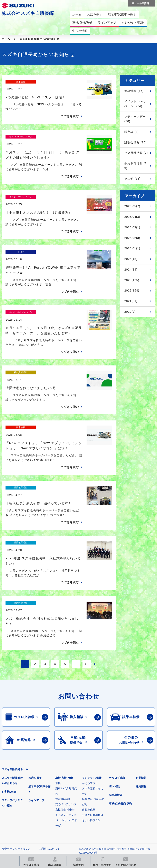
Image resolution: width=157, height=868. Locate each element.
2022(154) (132, 290)
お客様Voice (9, 720)
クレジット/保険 (92, 707)
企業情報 (141, 707)
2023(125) (132, 280)
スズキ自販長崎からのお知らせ (39, 39)
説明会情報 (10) (135, 142)
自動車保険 (89, 738)
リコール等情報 (23, 824)
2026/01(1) (132, 248)
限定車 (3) (131, 132)
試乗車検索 (116, 724)
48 (87, 593)
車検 (58, 712)
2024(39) (131, 270)
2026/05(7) (132, 206)
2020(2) (130, 312)
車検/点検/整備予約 (120, 732)
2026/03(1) (132, 227)
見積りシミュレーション (74, 804)
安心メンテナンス (66, 733)
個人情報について (12, 784)
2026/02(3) (132, 238)
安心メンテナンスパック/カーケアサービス (66, 749)
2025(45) (131, 259)
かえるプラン (90, 712)
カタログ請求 (117, 707)
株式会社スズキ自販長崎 (28, 13)
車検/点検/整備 (64, 707)
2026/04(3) (132, 217)
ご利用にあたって (49, 777)
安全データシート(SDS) (16, 777)
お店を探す (35, 707)
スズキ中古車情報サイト (74, 824)
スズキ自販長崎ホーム (15, 698)
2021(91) (131, 301)
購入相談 (114, 715)
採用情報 (141, 715)
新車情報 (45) (134, 91)
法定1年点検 (63, 728)
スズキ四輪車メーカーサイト (23, 804)
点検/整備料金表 (65, 738)
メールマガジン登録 (125, 804)
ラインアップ (36, 729)
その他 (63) (132, 179)
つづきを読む (70, 109)
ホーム (6, 39)
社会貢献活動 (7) (136, 153)
